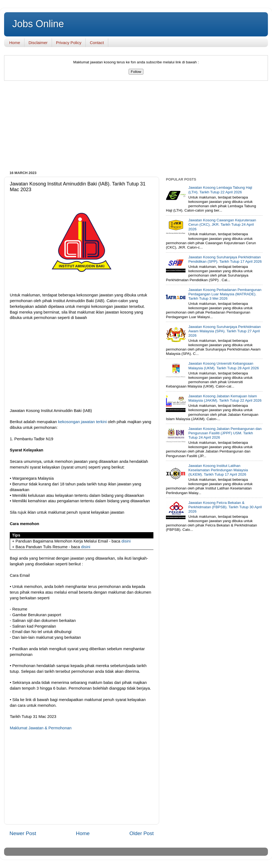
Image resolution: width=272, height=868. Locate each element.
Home (15, 43)
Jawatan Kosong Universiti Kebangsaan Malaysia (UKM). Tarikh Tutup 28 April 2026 (223, 366)
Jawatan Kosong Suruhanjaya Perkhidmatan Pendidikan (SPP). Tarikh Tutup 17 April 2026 (225, 259)
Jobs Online (38, 24)
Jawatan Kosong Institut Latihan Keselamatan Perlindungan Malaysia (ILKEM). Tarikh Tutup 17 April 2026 (218, 470)
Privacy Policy (69, 43)
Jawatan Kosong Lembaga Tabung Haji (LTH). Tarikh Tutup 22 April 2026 (220, 190)
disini (126, 541)
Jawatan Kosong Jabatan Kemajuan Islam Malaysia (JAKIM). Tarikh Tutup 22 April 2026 (225, 398)
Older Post (142, 833)
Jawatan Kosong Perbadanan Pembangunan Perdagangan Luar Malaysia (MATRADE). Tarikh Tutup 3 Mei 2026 (225, 294)
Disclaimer (38, 43)
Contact (97, 43)
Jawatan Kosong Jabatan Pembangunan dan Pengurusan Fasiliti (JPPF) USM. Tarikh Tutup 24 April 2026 (225, 433)
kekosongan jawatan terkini (82, 422)
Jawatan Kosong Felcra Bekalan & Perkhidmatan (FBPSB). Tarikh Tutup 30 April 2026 (225, 507)
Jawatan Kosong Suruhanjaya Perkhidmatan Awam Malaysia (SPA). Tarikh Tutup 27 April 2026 (224, 331)
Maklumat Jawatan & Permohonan (41, 728)
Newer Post (23, 833)
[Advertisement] (136, 127)
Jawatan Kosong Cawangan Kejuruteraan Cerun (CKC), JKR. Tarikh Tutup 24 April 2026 (222, 224)
